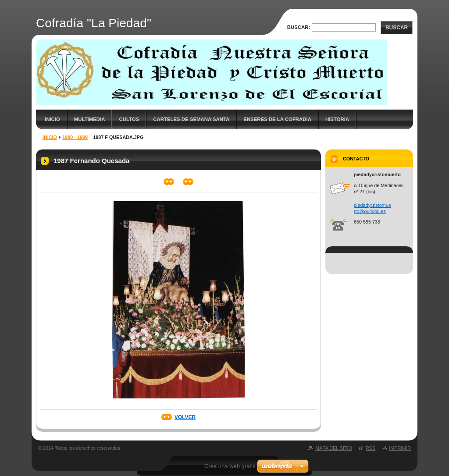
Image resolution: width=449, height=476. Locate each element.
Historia (337, 119)
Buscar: (299, 27)
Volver (185, 417)
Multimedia (90, 119)
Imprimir (400, 448)
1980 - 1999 (75, 137)
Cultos (129, 119)
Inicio (52, 119)
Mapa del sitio (334, 448)
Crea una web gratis (230, 466)
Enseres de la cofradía (277, 119)
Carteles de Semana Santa (191, 119)
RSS (371, 448)
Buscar (397, 28)
